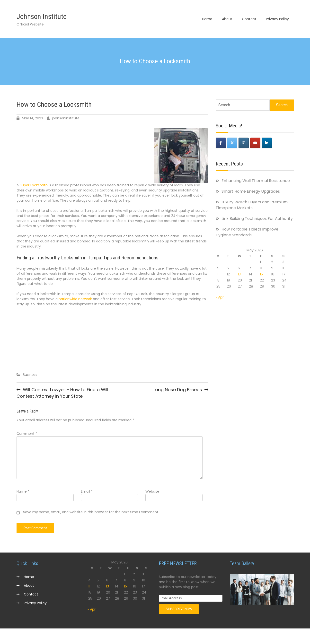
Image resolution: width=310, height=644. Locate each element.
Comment (27, 435)
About (227, 19)
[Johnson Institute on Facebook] (221, 144)
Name (23, 492)
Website (152, 492)
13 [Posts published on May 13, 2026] (239, 275)
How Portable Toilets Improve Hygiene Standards (247, 233)
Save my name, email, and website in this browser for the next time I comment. (91, 513)
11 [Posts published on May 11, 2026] (217, 275)
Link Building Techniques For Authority (257, 219)
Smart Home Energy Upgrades (251, 192)
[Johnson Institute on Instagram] (244, 144)
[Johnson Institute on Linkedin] (267, 144)
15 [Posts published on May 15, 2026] (261, 275)
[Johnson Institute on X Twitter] (232, 144)
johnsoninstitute (66, 119)
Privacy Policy (277, 19)
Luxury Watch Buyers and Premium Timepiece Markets (252, 206)
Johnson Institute (42, 17)
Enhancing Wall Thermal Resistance (256, 181)
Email (87, 492)
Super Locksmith (34, 186)
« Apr (220, 298)
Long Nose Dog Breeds (178, 390)
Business (30, 375)
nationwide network (75, 300)
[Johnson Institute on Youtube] (255, 144)
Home (207, 19)
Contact (249, 19)
